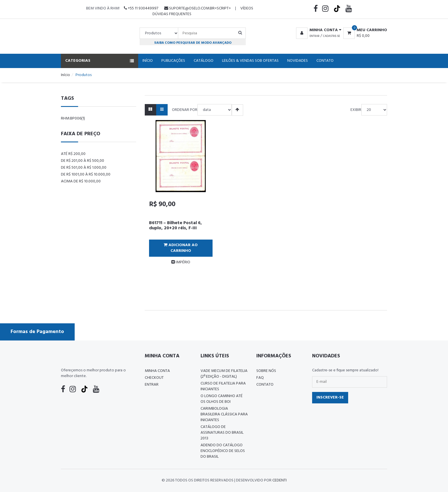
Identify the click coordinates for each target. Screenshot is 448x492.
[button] (318, 30)
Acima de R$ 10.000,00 (81, 181)
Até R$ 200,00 (73, 154)
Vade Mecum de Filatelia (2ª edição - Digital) (224, 374)
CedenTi (279, 480)
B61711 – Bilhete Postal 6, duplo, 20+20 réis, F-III (176, 226)
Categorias (100, 61)
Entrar (315, 36)
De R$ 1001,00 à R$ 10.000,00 (86, 175)
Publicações (173, 61)
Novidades (298, 61)
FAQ (260, 378)
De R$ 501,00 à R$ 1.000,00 (84, 168)
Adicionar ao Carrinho (181, 248)
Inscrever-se (330, 398)
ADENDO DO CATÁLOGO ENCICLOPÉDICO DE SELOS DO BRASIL (223, 451)
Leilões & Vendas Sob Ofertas (250, 61)
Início (148, 61)
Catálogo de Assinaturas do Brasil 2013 (222, 433)
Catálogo (204, 61)
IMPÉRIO (181, 262)
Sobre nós (266, 371)
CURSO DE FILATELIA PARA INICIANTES (223, 386)
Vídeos (247, 8)
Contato (325, 61)
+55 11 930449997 (141, 8)
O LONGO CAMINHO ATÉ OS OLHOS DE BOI (222, 399)
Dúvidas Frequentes (172, 14)
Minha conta (157, 371)
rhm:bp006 (73, 118)
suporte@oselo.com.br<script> (198, 8)
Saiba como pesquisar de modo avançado (193, 43)
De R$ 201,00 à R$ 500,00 (83, 161)
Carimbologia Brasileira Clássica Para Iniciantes (224, 414)
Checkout (154, 378)
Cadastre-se (331, 36)
